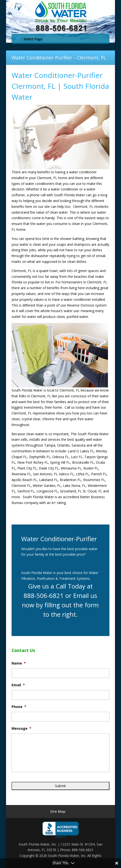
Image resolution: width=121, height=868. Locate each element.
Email (18, 685)
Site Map (58, 811)
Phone (19, 707)
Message (21, 728)
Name (19, 663)
